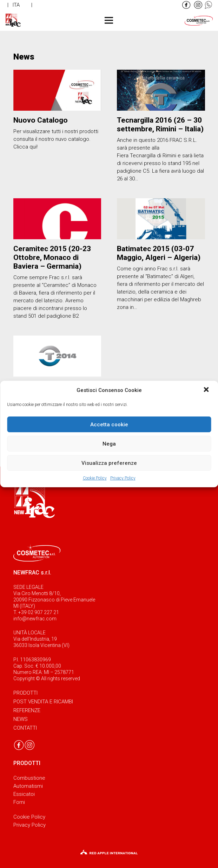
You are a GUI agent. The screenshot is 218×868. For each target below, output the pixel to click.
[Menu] (109, 20)
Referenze (27, 710)
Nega (109, 444)
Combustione (29, 778)
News (21, 719)
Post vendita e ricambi (43, 702)
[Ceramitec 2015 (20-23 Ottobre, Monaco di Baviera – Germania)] (57, 219)
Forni (19, 802)
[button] (207, 390)
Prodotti (25, 693)
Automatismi (28, 786)
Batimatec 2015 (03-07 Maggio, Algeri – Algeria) (159, 253)
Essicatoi (24, 794)
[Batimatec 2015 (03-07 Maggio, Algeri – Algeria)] (161, 219)
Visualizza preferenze (109, 463)
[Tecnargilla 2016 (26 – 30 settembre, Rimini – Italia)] (161, 90)
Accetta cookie (109, 425)
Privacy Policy (123, 478)
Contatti (25, 728)
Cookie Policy (95, 478)
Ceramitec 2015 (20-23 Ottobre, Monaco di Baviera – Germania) (52, 257)
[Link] (186, 5)
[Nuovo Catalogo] (57, 90)
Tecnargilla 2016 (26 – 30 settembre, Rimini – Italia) (160, 125)
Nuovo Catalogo (41, 120)
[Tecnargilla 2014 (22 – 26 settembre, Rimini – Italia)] (57, 356)
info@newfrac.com (35, 619)
